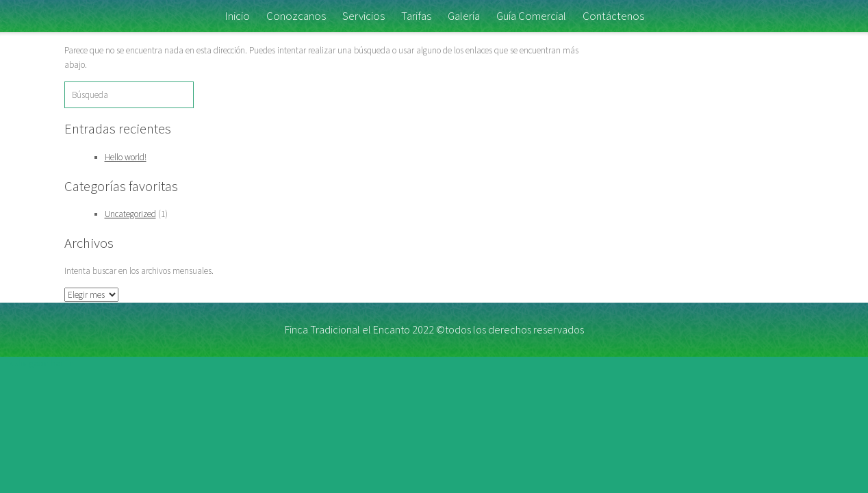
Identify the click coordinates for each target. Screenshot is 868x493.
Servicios (363, 16)
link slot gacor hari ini (38, 363)
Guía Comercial (531, 16)
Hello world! (126, 157)
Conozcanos (296, 16)
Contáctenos (613, 16)
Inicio (237, 16)
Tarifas (416, 16)
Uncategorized (130, 214)
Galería (464, 16)
